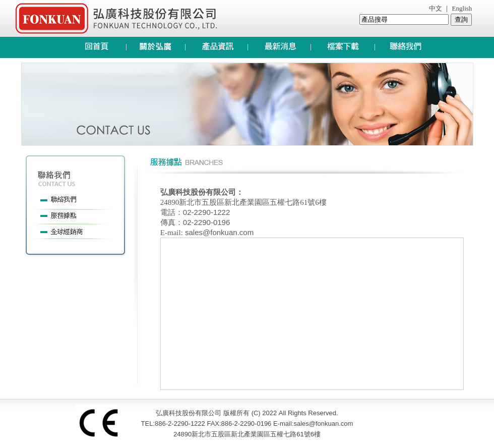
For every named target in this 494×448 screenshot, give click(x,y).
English (461, 8)
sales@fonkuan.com (218, 232)
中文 (436, 8)
